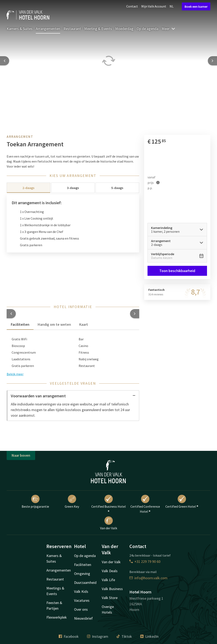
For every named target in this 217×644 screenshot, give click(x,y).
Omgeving (82, 574)
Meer (169, 29)
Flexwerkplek (57, 617)
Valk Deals (110, 571)
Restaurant (72, 29)
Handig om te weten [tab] (54, 324)
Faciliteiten (83, 565)
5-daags (117, 188)
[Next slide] (212, 61)
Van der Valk (109, 523)
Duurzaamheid (85, 582)
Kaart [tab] (84, 324)
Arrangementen (48, 29)
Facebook (69, 636)
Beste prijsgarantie (35, 502)
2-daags (28, 188)
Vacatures (82, 600)
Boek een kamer (196, 6)
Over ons (81, 609)
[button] (11, 314)
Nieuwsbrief (83, 618)
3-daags (73, 188)
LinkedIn (149, 636)
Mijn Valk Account (154, 6)
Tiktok (124, 636)
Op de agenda (148, 29)
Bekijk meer (15, 374)
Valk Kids (81, 591)
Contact (132, 6)
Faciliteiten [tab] (20, 324)
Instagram (98, 636)
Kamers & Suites (20, 29)
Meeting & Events (98, 29)
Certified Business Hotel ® (109, 504)
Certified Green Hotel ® (182, 502)
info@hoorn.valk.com (148, 578)
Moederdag (124, 29)
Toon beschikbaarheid (177, 271)
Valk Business (112, 589)
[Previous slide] (5, 61)
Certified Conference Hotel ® (145, 504)
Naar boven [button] (21, 455)
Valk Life (108, 580)
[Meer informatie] (158, 182)
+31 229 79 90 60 (145, 561)
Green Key (72, 502)
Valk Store (110, 598)
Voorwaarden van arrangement (73, 396)
